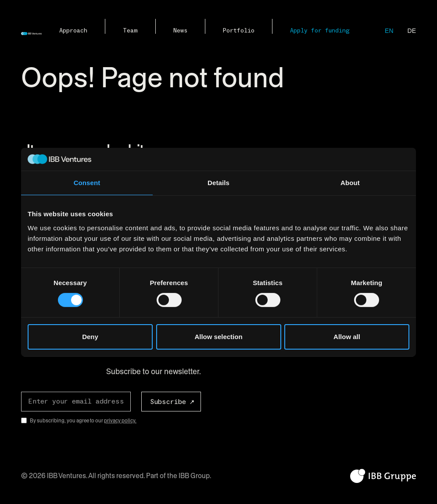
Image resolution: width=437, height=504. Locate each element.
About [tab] (350, 183)
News (180, 31)
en (389, 31)
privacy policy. (120, 421)
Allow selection (218, 337)
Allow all (347, 337)
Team (130, 31)
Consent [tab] (87, 183)
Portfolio (239, 31)
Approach (73, 31)
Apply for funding (320, 31)
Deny (90, 337)
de (412, 31)
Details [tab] (218, 183)
